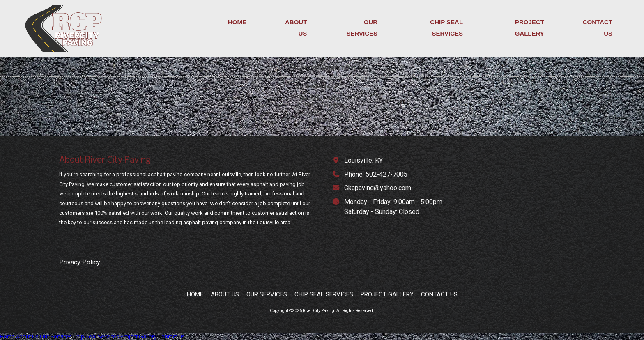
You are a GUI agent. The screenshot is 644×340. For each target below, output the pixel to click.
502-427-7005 (386, 174)
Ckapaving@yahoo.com (378, 188)
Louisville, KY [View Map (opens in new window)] (363, 160)
